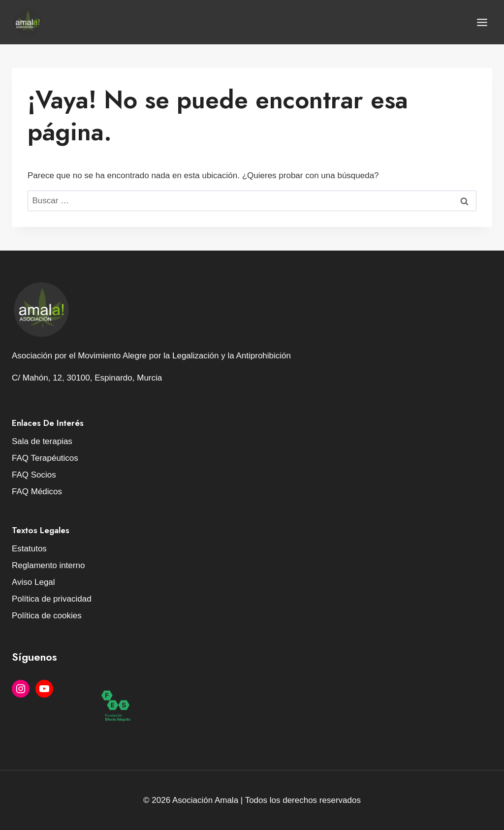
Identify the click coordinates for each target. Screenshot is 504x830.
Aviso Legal (33, 582)
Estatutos (29, 549)
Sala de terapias (42, 441)
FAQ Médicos (37, 492)
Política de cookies (47, 616)
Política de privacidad (52, 599)
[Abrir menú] (482, 22)
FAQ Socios (34, 475)
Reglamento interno (48, 565)
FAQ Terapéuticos (45, 458)
